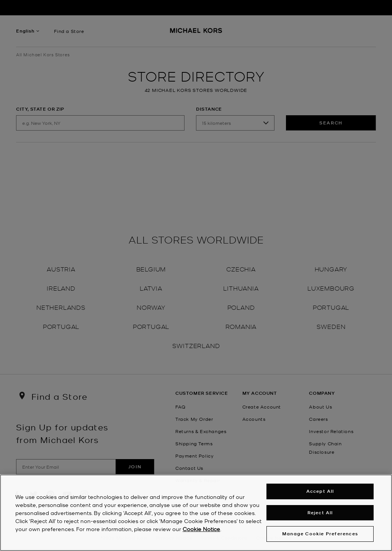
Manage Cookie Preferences (320, 535)
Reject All (320, 514)
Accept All (320, 493)
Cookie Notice (201, 530)
